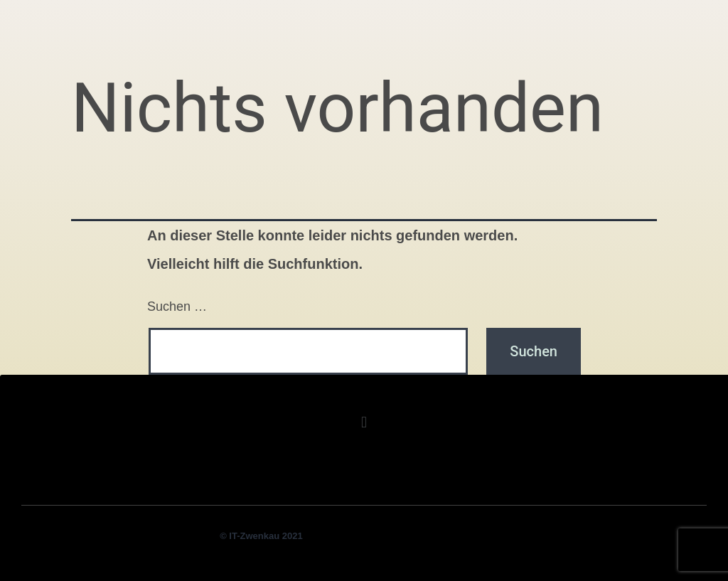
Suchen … (177, 307)
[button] (364, 422)
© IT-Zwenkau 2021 (261, 536)
